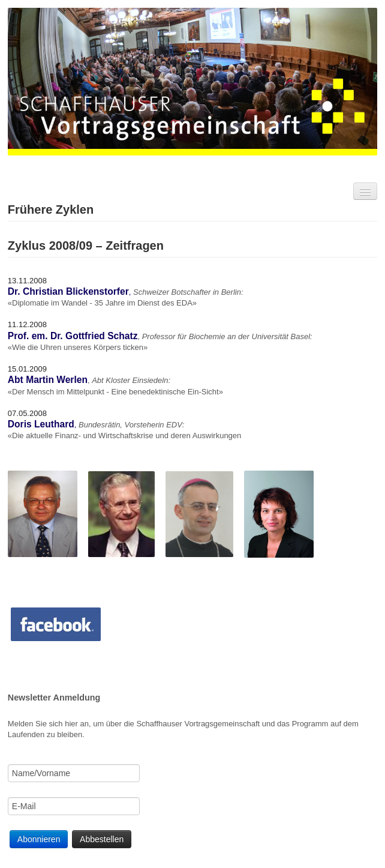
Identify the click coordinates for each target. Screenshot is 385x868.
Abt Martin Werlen (48, 380)
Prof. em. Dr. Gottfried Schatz (73, 336)
